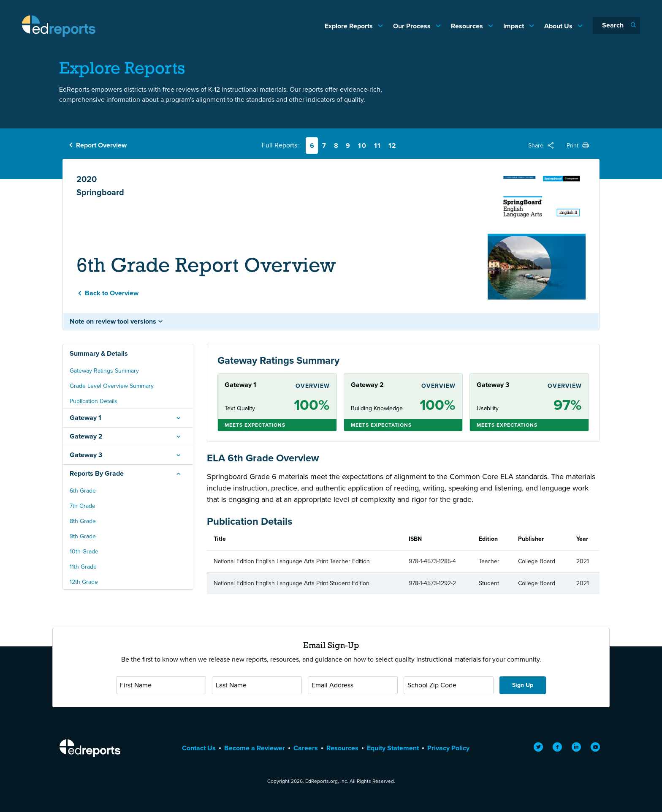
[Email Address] (353, 685)
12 (393, 146)
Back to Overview (112, 293)
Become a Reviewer (255, 748)
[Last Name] (257, 685)
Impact (514, 26)
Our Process (413, 26)
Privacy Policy (448, 748)
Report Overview (101, 145)
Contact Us (199, 748)
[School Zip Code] (449, 685)
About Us (559, 26)
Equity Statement (393, 748)
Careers (306, 748)
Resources (468, 26)
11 (378, 146)
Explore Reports (350, 26)
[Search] (616, 25)
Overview (313, 386)
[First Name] (161, 685)
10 (362, 146)
